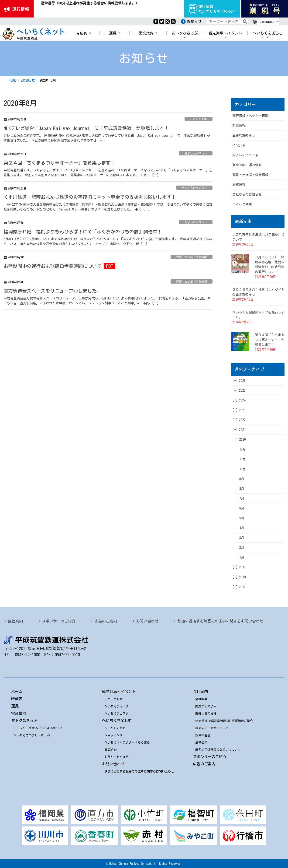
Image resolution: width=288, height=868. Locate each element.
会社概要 (201, 699)
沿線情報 (239, 185)
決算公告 (201, 743)
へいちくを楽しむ (117, 720)
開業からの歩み (206, 706)
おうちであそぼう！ (118, 757)
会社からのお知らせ (194, 188)
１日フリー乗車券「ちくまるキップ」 (39, 728)
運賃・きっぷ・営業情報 (192, 257)
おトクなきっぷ (24, 720)
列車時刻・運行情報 (247, 165)
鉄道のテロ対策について (212, 728)
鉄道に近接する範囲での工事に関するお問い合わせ (220, 621)
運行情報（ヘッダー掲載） (252, 116)
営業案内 (19, 713)
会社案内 (15, 621)
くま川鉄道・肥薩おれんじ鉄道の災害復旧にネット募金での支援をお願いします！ (90, 197)
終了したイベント (196, 153)
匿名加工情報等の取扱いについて (218, 750)
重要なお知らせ (244, 136)
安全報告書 (203, 735)
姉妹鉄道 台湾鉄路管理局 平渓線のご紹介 (224, 721)
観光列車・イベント (119, 692)
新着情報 (239, 126)
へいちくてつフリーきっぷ (32, 735)
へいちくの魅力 (115, 728)
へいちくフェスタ (117, 714)
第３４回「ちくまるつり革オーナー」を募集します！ (270, 340)
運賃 (15, 706)
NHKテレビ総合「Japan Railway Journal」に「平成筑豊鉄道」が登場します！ (86, 128)
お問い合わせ (147, 621)
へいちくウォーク (117, 706)
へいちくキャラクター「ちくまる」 (129, 743)
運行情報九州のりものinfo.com (212, 9)
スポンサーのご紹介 (59, 621)
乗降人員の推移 (206, 714)
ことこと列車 (199, 119)
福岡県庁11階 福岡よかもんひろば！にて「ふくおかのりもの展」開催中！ (83, 232)
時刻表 (17, 699)
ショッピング (113, 735)
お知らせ (194, 21)
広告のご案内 (106, 621)
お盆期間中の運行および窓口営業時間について (52, 266)
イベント (239, 145)
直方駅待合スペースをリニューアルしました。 (52, 291)
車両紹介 (110, 750)
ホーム (17, 692)
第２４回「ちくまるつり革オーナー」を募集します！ (59, 163)
